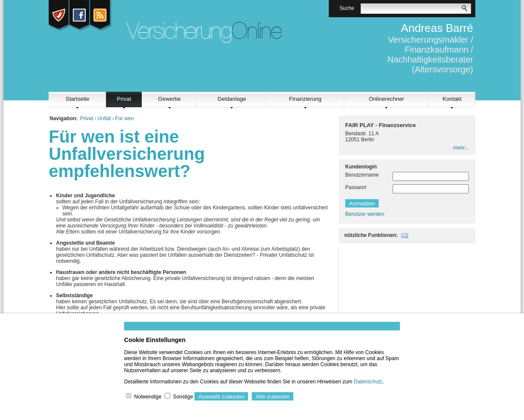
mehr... (461, 148)
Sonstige (183, 397)
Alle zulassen (273, 397)
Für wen (124, 118)
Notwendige (148, 397)
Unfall (104, 118)
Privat (124, 99)
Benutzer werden (365, 214)
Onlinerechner (387, 99)
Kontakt (452, 99)
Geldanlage (232, 99)
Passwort (356, 187)
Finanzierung (305, 99)
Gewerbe (170, 99)
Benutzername (362, 175)
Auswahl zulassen (221, 397)
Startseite (77, 99)
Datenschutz (368, 382)
